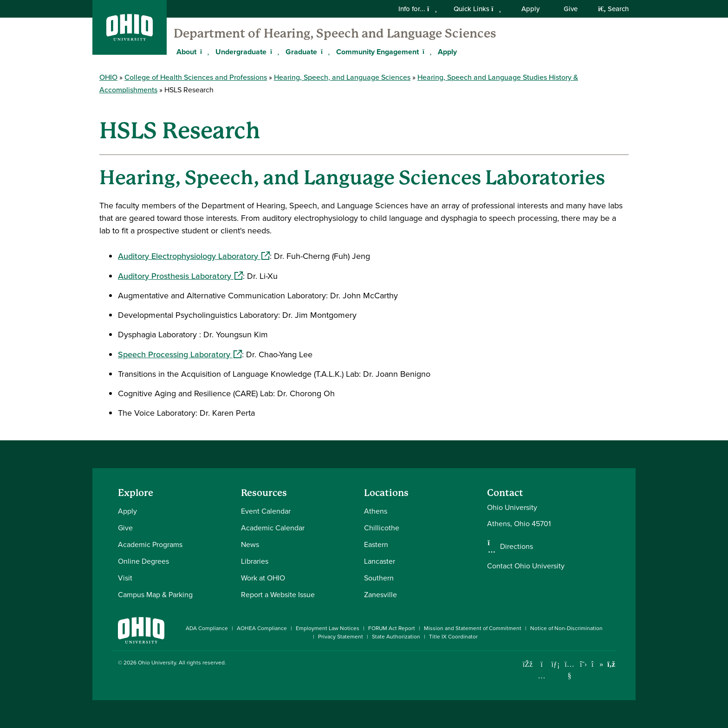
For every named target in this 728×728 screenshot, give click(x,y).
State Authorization (396, 637)
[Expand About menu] (203, 52)
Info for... (418, 9)
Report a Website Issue (278, 595)
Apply (530, 9)
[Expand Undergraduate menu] (273, 52)
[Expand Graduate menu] (324, 52)
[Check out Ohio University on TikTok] (597, 664)
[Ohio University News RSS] (611, 664)
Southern (379, 578)
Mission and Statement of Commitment (473, 628)
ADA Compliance (207, 628)
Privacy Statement (341, 637)
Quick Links (477, 9)
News (250, 544)
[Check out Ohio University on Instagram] (542, 676)
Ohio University (157, 663)
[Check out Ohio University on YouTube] (569, 670)
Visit (125, 578)
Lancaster (380, 561)
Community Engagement (377, 52)
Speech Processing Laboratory (180, 354)
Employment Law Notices (328, 628)
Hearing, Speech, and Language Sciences (342, 77)
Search (613, 9)
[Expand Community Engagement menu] (426, 52)
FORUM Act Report (392, 628)
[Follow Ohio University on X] (583, 664)
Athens (376, 511)
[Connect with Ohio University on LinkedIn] (556, 664)
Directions (517, 547)
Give (571, 9)
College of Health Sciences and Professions (196, 77)
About (186, 52)
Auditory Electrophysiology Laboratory (194, 256)
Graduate (301, 52)
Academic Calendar (273, 528)
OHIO (108, 77)
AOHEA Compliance (262, 628)
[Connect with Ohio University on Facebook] (528, 664)
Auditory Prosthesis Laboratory (180, 276)
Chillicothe (382, 528)
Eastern (376, 544)
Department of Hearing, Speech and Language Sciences (335, 33)
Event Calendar (266, 511)
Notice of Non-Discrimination (566, 628)
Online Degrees (143, 561)
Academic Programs (150, 544)
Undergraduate (241, 52)
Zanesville (380, 595)
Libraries (255, 561)
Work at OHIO (263, 578)
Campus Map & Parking (155, 595)
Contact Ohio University (526, 566)
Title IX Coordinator (453, 637)
